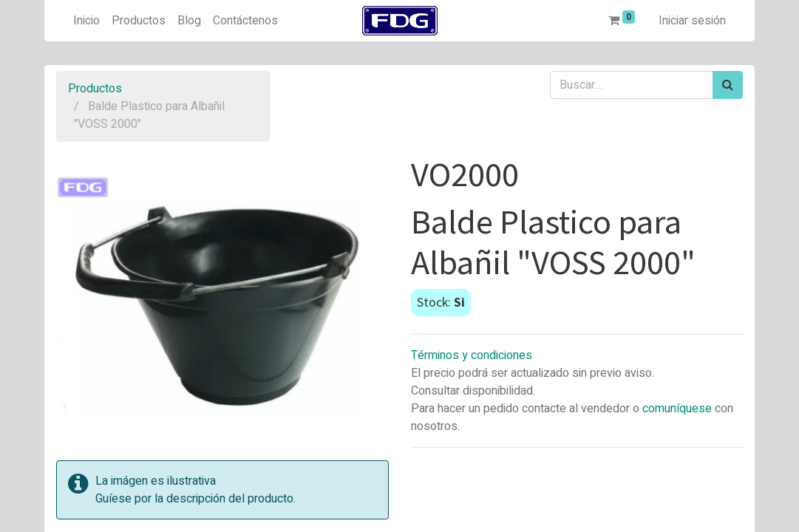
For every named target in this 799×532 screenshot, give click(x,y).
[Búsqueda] (728, 85)
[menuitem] (86, 21)
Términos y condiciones (472, 355)
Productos (95, 89)
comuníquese (677, 409)
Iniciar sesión (692, 21)
